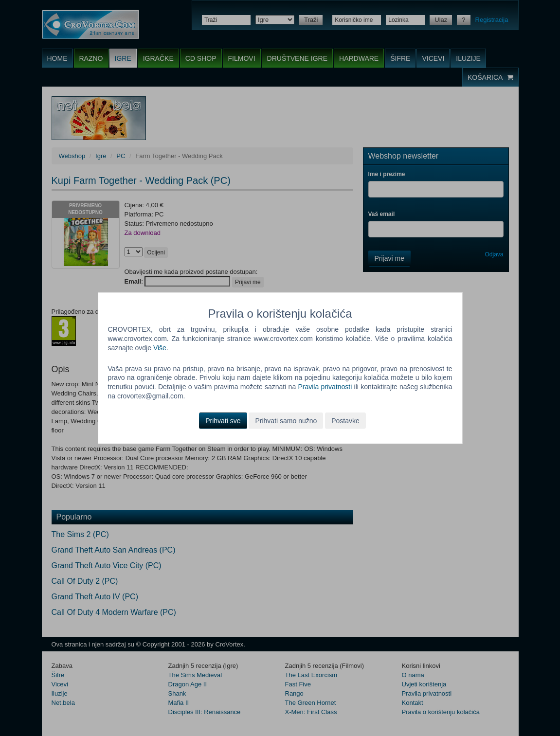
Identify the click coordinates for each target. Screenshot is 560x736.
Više (160, 347)
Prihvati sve (223, 421)
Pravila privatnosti (325, 387)
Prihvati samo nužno (286, 421)
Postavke (345, 421)
